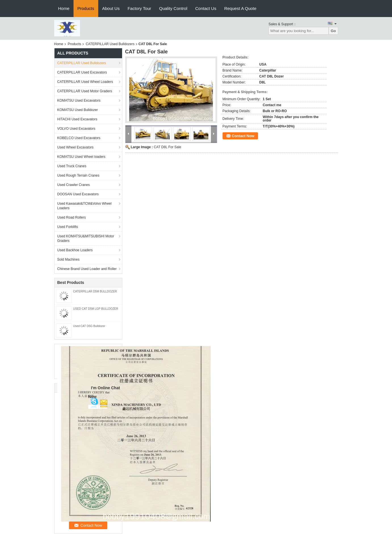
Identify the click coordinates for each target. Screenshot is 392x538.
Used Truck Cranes (72, 166)
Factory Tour (139, 8)
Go (333, 31)
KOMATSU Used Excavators (79, 101)
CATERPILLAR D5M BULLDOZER (95, 291)
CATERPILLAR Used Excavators (82, 72)
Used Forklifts (68, 227)
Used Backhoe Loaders (75, 250)
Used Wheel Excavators (76, 147)
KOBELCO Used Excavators (79, 138)
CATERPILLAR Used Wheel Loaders (85, 82)
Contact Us (206, 8)
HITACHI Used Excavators (77, 119)
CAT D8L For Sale (167, 147)
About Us (111, 8)
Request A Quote (240, 8)
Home (64, 8)
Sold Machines (69, 259)
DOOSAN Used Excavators (78, 194)
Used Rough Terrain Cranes (78, 175)
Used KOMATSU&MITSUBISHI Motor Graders (86, 238)
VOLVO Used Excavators (76, 129)
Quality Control (173, 8)
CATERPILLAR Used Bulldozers (110, 44)
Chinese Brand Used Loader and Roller (87, 269)
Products (86, 8)
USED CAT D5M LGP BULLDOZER (96, 309)
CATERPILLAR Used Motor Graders (85, 91)
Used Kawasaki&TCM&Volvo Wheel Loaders (84, 206)
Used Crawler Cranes (74, 185)
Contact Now (243, 136)
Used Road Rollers (72, 217)
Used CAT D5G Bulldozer (89, 326)
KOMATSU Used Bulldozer (78, 110)
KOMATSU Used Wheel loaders (81, 157)
